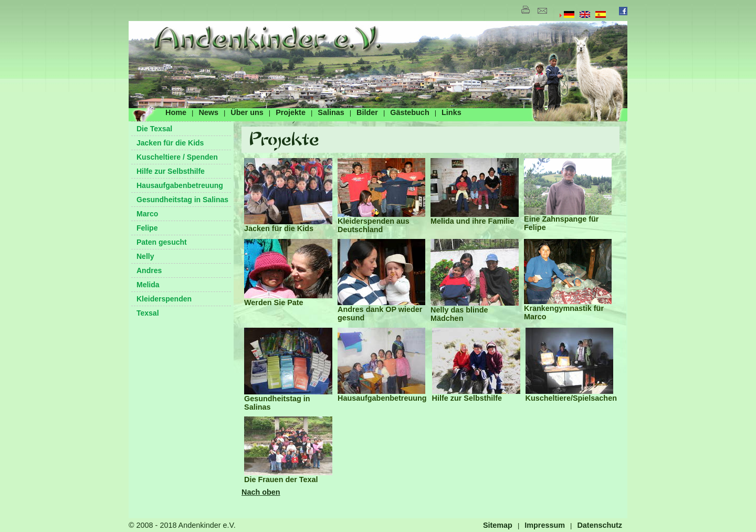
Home (176, 112)
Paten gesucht (162, 242)
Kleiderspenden (164, 299)
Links (451, 112)
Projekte (291, 112)
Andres (149, 270)
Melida (148, 285)
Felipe (147, 228)
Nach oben (261, 492)
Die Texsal (154, 129)
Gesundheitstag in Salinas (182, 200)
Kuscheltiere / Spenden (177, 157)
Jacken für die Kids (170, 143)
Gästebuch (409, 112)
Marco (147, 214)
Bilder (367, 112)
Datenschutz (600, 525)
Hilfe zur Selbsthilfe (171, 171)
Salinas (331, 112)
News (208, 112)
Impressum (545, 525)
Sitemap (498, 525)
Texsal (148, 313)
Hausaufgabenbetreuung (180, 185)
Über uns (247, 112)
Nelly (145, 256)
